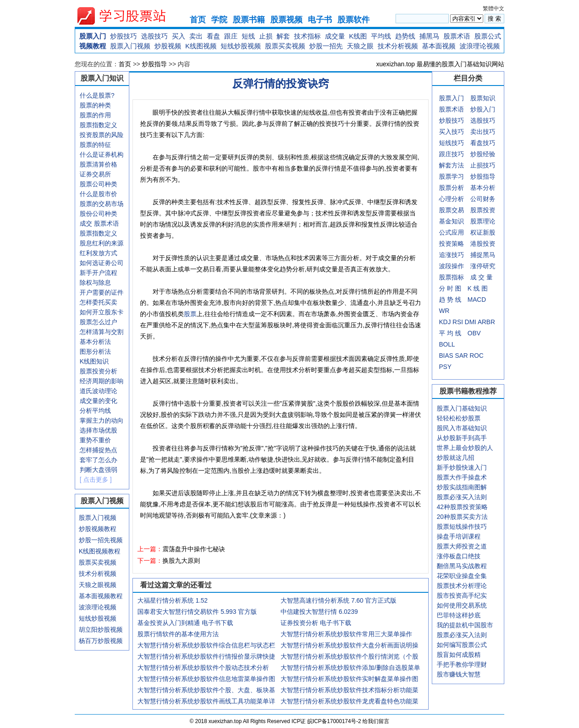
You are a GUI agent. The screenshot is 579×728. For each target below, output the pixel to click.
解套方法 (451, 165)
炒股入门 (483, 109)
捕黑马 (429, 36)
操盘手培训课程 (459, 536)
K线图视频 (201, 46)
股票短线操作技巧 (462, 527)
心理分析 (451, 199)
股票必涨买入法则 (462, 497)
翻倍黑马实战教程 (462, 566)
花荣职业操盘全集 (462, 576)
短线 (248, 36)
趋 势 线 (450, 300)
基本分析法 (95, 342)
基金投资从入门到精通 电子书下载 (185, 623)
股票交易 (451, 210)
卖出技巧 (483, 132)
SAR (462, 355)
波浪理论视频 (480, 46)
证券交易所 (95, 174)
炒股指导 (154, 64)
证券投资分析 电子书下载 (316, 623)
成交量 (335, 36)
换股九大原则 (181, 561)
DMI (471, 322)
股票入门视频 (130, 46)
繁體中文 (494, 9)
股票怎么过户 (98, 322)
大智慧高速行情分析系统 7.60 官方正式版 (338, 600)
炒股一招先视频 (101, 540)
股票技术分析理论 (462, 586)
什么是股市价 (98, 194)
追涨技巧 (451, 255)
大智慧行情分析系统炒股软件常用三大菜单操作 (346, 634)
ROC (476, 355)
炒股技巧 (123, 36)
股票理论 (483, 221)
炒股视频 (168, 46)
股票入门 (93, 36)
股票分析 (451, 188)
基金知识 (451, 221)
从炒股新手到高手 (462, 438)
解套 (283, 36)
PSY (445, 367)
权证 (477, 232)
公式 (445, 232)
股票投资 (483, 210)
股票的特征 (95, 145)
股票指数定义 (98, 125)
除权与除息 (95, 283)
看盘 (213, 36)
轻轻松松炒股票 (459, 418)
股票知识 (483, 98)
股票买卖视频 (285, 46)
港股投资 (483, 244)
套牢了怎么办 (98, 460)
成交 (86, 223)
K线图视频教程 (100, 551)
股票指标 (451, 277)
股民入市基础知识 (462, 428)
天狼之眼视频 (98, 585)
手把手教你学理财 (462, 664)
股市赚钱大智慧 (459, 674)
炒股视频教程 (98, 529)
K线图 (358, 36)
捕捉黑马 (483, 255)
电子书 (320, 20)
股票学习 (451, 176)
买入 (179, 36)
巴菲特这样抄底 (459, 615)
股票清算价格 (98, 164)
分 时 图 (450, 288)
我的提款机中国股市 (465, 625)
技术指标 (307, 36)
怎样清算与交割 (102, 332)
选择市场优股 (98, 430)
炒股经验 (483, 154)
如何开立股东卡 (102, 312)
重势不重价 (95, 440)
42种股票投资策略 (462, 507)
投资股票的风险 (102, 135)
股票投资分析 (98, 371)
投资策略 (451, 244)
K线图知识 (94, 361)
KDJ (445, 322)
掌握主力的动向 (102, 420)
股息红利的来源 (102, 243)
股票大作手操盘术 (462, 477)
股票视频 (286, 20)
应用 (458, 232)
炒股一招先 (326, 46)
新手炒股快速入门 (462, 467)
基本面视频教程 (101, 596)
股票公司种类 (98, 184)
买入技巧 (451, 132)
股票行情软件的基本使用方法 (178, 634)
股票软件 (353, 20)
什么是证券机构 (102, 154)
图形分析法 (95, 351)
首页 (198, 20)
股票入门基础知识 (462, 408)
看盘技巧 (483, 143)
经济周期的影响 (102, 381)
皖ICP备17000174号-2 (335, 721)
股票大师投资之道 (462, 546)
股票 (190, 314)
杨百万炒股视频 (101, 641)
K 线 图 (478, 288)
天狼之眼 (360, 46)
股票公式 (488, 36)
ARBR (486, 322)
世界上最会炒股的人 (465, 448)
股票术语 (457, 36)
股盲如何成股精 (459, 655)
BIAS (446, 355)
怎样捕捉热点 (98, 450)
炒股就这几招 (456, 458)
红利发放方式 (98, 253)
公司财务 (483, 199)
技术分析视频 (398, 46)
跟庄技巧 (451, 154)
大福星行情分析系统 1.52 (172, 600)
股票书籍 (249, 20)
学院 (219, 20)
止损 (266, 36)
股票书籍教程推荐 (468, 391)
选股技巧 (154, 36)
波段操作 (451, 266)
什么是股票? (97, 95)
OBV (474, 333)
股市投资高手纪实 (462, 595)
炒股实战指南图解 (462, 487)
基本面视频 (439, 46)
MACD (477, 300)
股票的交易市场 (102, 204)
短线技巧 (451, 143)
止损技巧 (483, 165)
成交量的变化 (98, 401)
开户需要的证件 (102, 292)
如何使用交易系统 (462, 605)
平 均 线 (450, 333)
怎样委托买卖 (98, 302)
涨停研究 (483, 266)
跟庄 (231, 36)
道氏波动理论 (98, 391)
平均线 (381, 36)
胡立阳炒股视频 (101, 630)
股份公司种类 (98, 214)
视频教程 (93, 46)
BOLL (447, 344)
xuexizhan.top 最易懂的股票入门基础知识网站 (440, 64)
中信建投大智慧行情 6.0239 (319, 612)
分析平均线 (95, 411)
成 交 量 (481, 277)
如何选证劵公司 (102, 263)
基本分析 (483, 188)
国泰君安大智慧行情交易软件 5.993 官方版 (197, 612)
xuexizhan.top (129, 16)
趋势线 (405, 36)
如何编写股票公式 (462, 645)
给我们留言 (376, 721)
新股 (489, 232)
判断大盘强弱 (98, 470)
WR (444, 311)
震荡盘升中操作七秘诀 (194, 549)
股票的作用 (95, 115)
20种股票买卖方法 (462, 517)
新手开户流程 (98, 273)
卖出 (196, 36)
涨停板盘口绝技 (459, 556)
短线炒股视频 (241, 46)
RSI (458, 322)
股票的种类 (95, 105)
